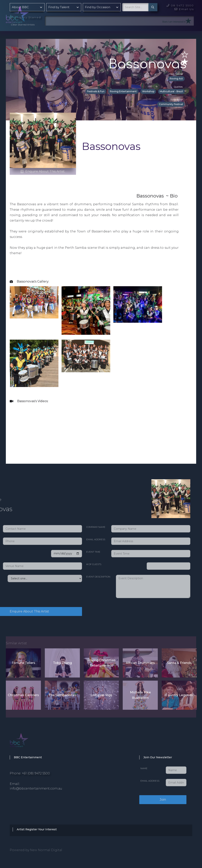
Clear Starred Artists (23, 25)
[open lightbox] (34, 302)
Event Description (98, 577)
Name (144, 768)
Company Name (96, 527)
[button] (27, 7)
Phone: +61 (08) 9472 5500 (30, 773)
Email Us (184, 9)
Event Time (93, 552)
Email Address (96, 539)
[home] (27, 13)
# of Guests (94, 564)
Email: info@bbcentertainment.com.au (36, 786)
